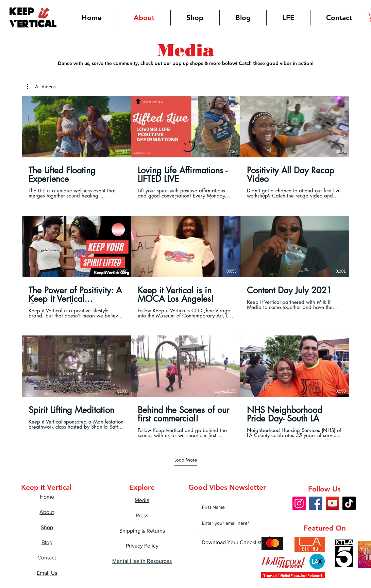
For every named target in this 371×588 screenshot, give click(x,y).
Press (142, 515)
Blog (47, 542)
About (47, 512)
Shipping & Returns (142, 531)
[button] (41, 87)
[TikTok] (349, 503)
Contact (47, 558)
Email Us (47, 573)
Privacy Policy (142, 546)
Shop (47, 527)
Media (142, 500)
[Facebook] (316, 503)
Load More (186, 460)
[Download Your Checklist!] (232, 542)
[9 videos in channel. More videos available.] (185, 267)
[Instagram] (299, 503)
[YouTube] (332, 503)
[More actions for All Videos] (41, 87)
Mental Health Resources (142, 561)
